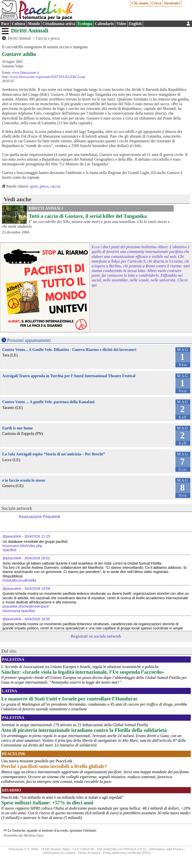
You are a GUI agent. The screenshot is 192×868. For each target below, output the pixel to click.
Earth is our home (18, 428)
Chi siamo (140, 3)
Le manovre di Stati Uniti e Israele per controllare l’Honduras (69, 699)
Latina (10, 691)
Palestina (13, 659)
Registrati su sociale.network (96, 636)
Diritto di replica (89, 853)
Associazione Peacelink (39, 517)
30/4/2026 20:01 (37, 558)
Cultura (18, 24)
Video (121, 24)
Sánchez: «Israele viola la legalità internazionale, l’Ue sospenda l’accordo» (83, 672)
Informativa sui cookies (59, 853)
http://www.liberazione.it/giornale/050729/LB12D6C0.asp (44, 77)
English (135, 24)
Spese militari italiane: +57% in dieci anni (47, 803)
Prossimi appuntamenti (29, 340)
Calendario (104, 24)
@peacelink (12, 536)
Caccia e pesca (48, 38)
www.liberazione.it (25, 73)
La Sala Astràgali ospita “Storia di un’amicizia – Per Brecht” (54, 454)
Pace (5, 24)
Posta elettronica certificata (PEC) (127, 853)
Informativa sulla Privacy (166, 849)
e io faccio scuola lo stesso (24, 480)
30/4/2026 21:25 (37, 536)
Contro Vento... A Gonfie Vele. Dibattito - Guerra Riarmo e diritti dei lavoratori (69, 350)
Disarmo (12, 790)
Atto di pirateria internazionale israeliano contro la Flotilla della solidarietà (84, 730)
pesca (44, 186)
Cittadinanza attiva (59, 24)
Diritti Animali (30, 30)
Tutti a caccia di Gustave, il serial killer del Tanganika (88, 216)
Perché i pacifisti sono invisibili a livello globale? (54, 766)
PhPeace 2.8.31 (135, 849)
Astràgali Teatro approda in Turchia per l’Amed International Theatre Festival (69, 376)
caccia (55, 186)
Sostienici (172, 3)
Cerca (156, 3)
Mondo (34, 24)
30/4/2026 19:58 (37, 589)
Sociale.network (17, 508)
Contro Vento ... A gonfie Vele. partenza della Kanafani (48, 402)
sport (34, 186)
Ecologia (85, 24)
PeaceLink (14, 754)
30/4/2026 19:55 (37, 619)
